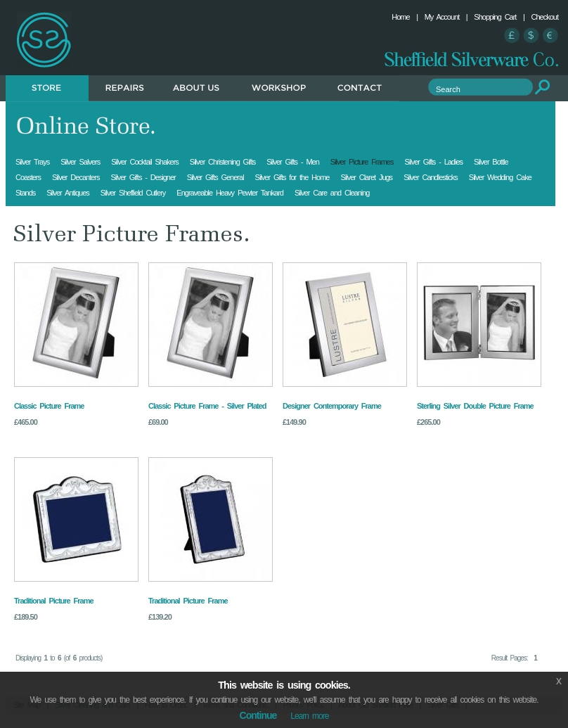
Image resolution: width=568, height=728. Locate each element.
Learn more (309, 716)
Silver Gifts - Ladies (433, 162)
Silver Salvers (80, 162)
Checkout (545, 17)
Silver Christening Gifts (222, 162)
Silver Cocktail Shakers (145, 162)
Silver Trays (32, 162)
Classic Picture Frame (49, 406)
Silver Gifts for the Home (292, 177)
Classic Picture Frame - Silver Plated (207, 406)
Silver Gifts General (215, 177)
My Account (442, 17)
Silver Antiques (68, 193)
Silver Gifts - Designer (143, 177)
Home (400, 17)
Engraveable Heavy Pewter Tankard (230, 193)
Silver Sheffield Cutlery (133, 193)
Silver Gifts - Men (293, 162)
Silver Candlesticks (431, 177)
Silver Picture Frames (362, 162)
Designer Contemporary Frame (332, 406)
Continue (258, 715)
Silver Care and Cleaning (332, 193)
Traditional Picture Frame (54, 601)
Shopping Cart (495, 17)
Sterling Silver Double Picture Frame (475, 406)
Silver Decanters (76, 177)
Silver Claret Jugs (366, 177)
